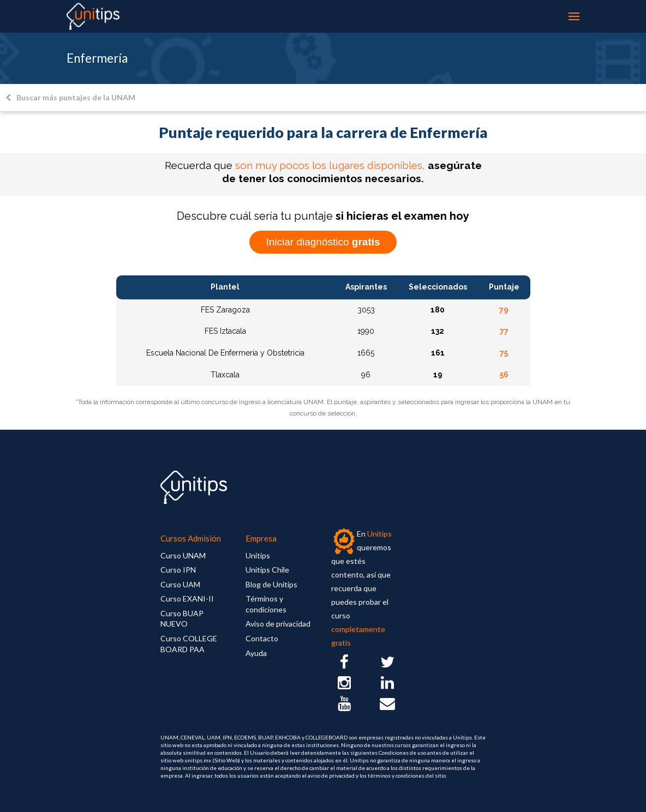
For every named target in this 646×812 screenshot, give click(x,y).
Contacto (262, 638)
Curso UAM (180, 584)
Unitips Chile (267, 570)
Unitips (258, 555)
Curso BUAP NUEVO (182, 619)
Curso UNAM (183, 555)
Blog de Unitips (271, 584)
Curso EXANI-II (187, 599)
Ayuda (256, 653)
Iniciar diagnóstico (323, 242)
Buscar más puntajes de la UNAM (70, 97)
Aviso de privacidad (278, 624)
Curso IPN (178, 570)
